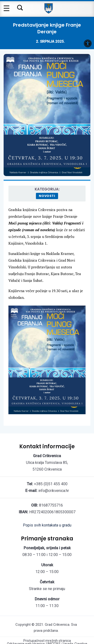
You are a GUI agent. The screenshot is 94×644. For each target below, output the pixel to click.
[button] (88, 43)
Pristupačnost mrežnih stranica (47, 641)
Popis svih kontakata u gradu (47, 525)
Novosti (47, 196)
